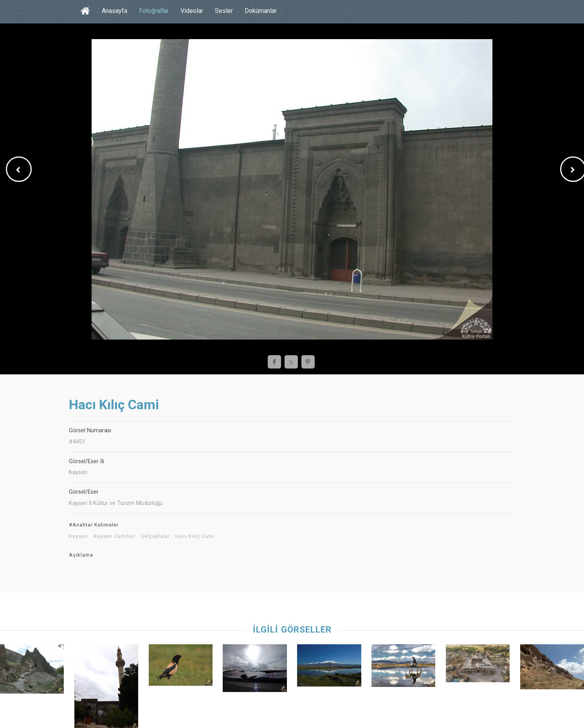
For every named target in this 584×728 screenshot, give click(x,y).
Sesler (224, 11)
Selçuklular (155, 536)
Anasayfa (114, 11)
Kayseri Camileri (114, 536)
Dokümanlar (261, 11)
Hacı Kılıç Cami (195, 536)
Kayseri (78, 536)
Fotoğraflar (154, 11)
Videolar (192, 11)
